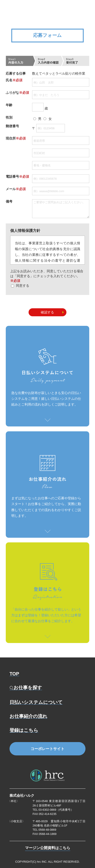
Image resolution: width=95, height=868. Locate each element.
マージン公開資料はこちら (48, 848)
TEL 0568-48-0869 (44, 830)
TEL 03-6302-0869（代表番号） (53, 810)
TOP (14, 674)
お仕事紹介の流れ (28, 716)
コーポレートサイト (47, 749)
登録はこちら (24, 730)
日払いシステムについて (36, 702)
